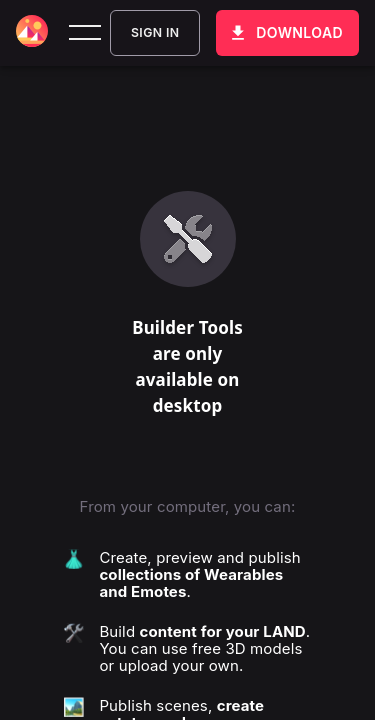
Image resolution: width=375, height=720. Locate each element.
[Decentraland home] (32, 33)
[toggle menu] (85, 33)
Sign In (155, 33)
